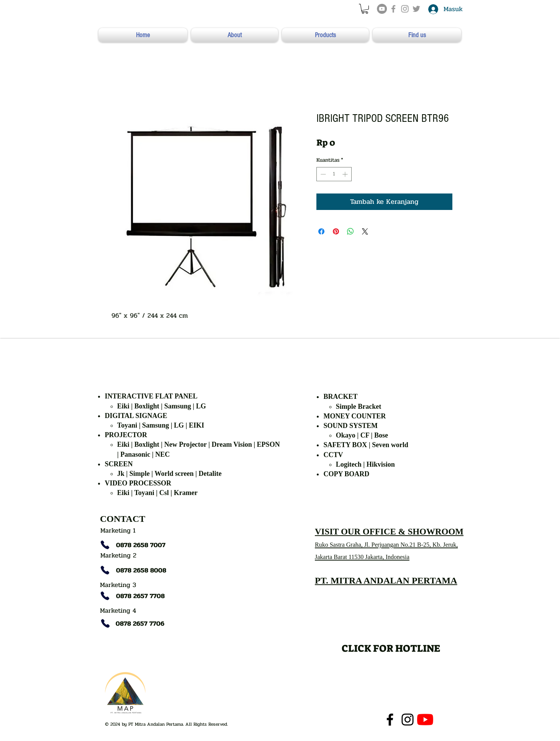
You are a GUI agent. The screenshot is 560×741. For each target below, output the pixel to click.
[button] (365, 9)
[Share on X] (365, 231)
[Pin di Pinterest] (336, 231)
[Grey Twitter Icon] (416, 9)
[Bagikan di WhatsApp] (350, 231)
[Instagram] (408, 720)
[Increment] (346, 174)
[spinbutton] (334, 174)
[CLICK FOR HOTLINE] (391, 648)
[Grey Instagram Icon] (405, 9)
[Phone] (105, 545)
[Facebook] (390, 720)
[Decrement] (322, 174)
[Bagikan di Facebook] (321, 231)
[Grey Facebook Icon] (393, 9)
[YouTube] (382, 9)
